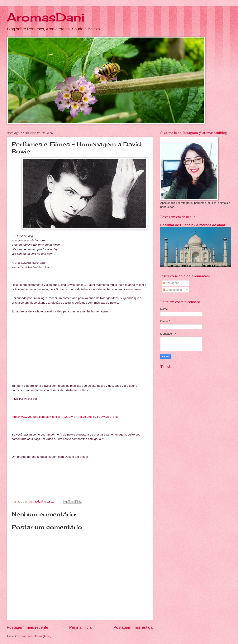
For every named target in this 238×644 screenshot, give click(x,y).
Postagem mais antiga (133, 627)
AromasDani (46, 17)
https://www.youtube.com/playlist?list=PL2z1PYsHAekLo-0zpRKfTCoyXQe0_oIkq (65, 417)
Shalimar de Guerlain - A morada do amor (193, 225)
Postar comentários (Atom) (34, 636)
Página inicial (81, 627)
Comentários (172, 290)
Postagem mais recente (27, 627)
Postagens (171, 283)
